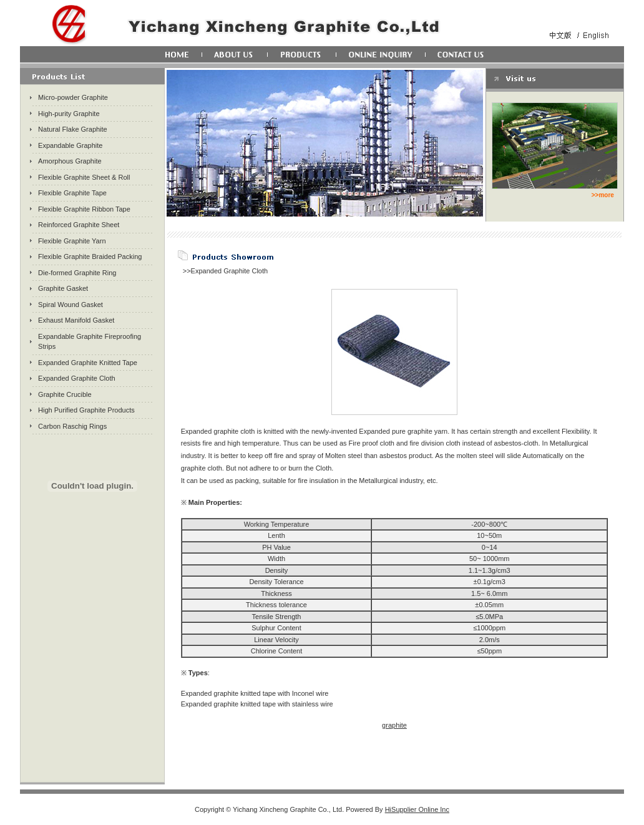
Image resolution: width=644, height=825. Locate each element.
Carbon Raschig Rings (72, 426)
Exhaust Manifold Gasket (76, 320)
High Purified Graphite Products (86, 410)
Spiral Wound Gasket (71, 305)
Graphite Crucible (65, 394)
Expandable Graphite (70, 145)
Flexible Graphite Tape (72, 193)
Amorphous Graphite (70, 161)
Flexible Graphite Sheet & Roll (84, 177)
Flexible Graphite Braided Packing (90, 256)
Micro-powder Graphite (73, 97)
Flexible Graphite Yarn (72, 241)
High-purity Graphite (69, 114)
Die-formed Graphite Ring (77, 273)
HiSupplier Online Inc (417, 809)
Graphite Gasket (63, 288)
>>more (603, 195)
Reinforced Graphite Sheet (79, 225)
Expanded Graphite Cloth (77, 378)
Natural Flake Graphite (73, 129)
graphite (394, 725)
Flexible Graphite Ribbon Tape (84, 209)
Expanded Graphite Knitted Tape (88, 363)
